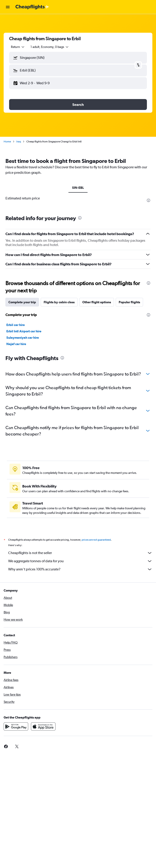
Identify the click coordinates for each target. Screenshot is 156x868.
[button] (8, 7)
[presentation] (148, 200)
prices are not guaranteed (96, 540)
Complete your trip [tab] (22, 302)
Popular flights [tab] (129, 302)
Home (7, 142)
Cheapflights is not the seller (80, 553)
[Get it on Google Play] (16, 726)
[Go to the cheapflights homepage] (32, 7)
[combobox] (18, 47)
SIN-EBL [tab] (78, 188)
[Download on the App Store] (43, 726)
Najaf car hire (16, 344)
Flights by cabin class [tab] (59, 302)
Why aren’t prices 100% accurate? (80, 569)
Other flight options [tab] (97, 302)
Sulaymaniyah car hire (23, 338)
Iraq (19, 142)
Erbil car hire (16, 325)
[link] (6, 746)
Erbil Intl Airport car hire (24, 331)
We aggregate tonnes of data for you (80, 561)
